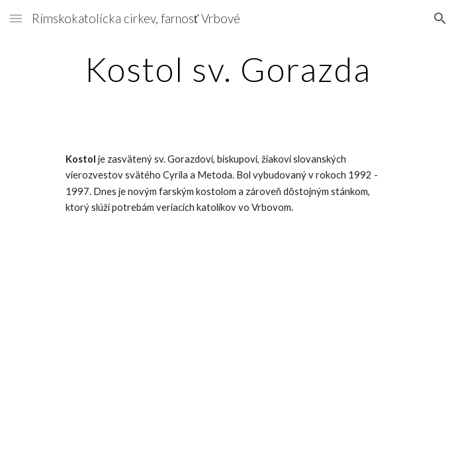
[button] (16, 18)
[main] (228, 69)
